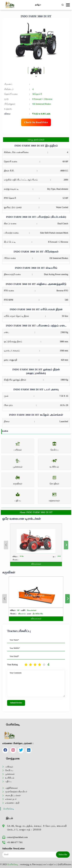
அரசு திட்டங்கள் (13, 795)
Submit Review (16, 703)
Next (55, 545)
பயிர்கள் (9, 767)
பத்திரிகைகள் (11, 788)
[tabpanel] (36, 70)
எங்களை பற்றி (12, 803)
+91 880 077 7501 (12, 842)
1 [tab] (36, 76)
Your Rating (12, 664)
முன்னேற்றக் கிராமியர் (16, 792)
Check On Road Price (36, 122)
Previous (17, 545)
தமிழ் (38, 5)
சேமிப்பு (9, 770)
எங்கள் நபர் (11, 799)
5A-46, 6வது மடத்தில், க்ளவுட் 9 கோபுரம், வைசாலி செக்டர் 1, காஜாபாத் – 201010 (37, 828)
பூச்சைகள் (10, 774)
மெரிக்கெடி (9, 809)
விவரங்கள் (36, 557)
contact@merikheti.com (15, 837)
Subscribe (63, 855)
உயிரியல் (10, 778)
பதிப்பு (8, 781)
